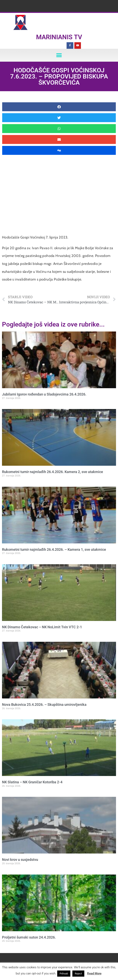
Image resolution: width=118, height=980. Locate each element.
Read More (94, 973)
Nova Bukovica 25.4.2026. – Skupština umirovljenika (44, 705)
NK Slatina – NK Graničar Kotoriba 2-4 (32, 782)
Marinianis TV (59, 37)
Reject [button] (78, 974)
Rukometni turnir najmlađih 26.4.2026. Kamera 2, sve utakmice (53, 472)
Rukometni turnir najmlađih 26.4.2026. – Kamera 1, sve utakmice (54, 549)
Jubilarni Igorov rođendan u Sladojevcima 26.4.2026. (44, 394)
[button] (59, 55)
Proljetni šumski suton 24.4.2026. (29, 937)
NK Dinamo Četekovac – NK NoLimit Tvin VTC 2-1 (42, 627)
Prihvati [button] (64, 974)
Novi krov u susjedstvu (20, 860)
